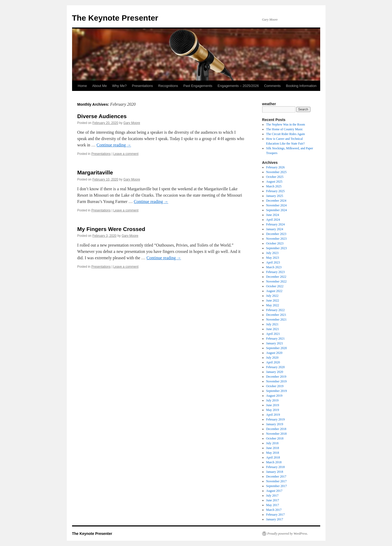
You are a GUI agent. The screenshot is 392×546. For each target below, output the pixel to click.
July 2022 (272, 296)
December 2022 (276, 277)
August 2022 (274, 291)
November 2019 (276, 381)
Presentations (143, 86)
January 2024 (275, 229)
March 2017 (274, 510)
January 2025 (275, 196)
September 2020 (276, 348)
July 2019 (272, 400)
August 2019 (274, 396)
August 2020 (274, 353)
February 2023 (275, 272)
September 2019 (276, 391)
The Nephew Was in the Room (285, 124)
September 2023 (276, 248)
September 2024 (276, 210)
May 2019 (273, 410)
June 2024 (273, 215)
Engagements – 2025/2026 (238, 86)
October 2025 (275, 177)
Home (82, 86)
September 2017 (276, 486)
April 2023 (273, 262)
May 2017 (273, 505)
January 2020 (275, 372)
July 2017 (272, 496)
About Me (100, 86)
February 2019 (275, 419)
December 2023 (276, 234)
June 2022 (273, 300)
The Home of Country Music (284, 129)
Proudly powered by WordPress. (288, 534)
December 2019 (276, 377)
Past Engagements (198, 86)
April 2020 (273, 362)
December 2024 (276, 201)
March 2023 (274, 267)
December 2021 (276, 315)
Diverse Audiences (102, 116)
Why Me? (119, 86)
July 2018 (272, 443)
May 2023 (273, 258)
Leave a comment (126, 154)
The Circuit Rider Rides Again (285, 134)
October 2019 (275, 386)
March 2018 (274, 462)
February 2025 (275, 191)
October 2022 (275, 286)
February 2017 (275, 515)
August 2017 (274, 491)
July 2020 (272, 358)
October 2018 (275, 438)
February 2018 (275, 467)
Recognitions (168, 86)
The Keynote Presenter (115, 18)
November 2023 (276, 239)
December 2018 (276, 429)
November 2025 (276, 172)
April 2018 (273, 457)
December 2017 (276, 476)
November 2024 (276, 205)
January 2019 (275, 424)
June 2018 (273, 448)
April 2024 (273, 220)
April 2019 (273, 415)
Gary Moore (132, 123)
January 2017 (275, 519)
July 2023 (272, 253)
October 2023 (275, 243)
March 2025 (274, 186)
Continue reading (114, 145)
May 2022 (273, 305)
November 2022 (276, 281)
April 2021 (273, 334)
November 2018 (276, 434)
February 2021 (275, 339)
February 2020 (275, 367)
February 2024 (275, 224)
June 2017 (273, 500)
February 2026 (275, 167)
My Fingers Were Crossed (111, 229)
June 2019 (273, 405)
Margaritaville (95, 172)
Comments (272, 86)
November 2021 (276, 320)
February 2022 (275, 310)
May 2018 (273, 453)
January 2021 (275, 343)
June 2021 (273, 329)
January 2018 (275, 472)
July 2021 (272, 324)
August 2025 (274, 182)
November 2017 (276, 481)
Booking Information (301, 86)
